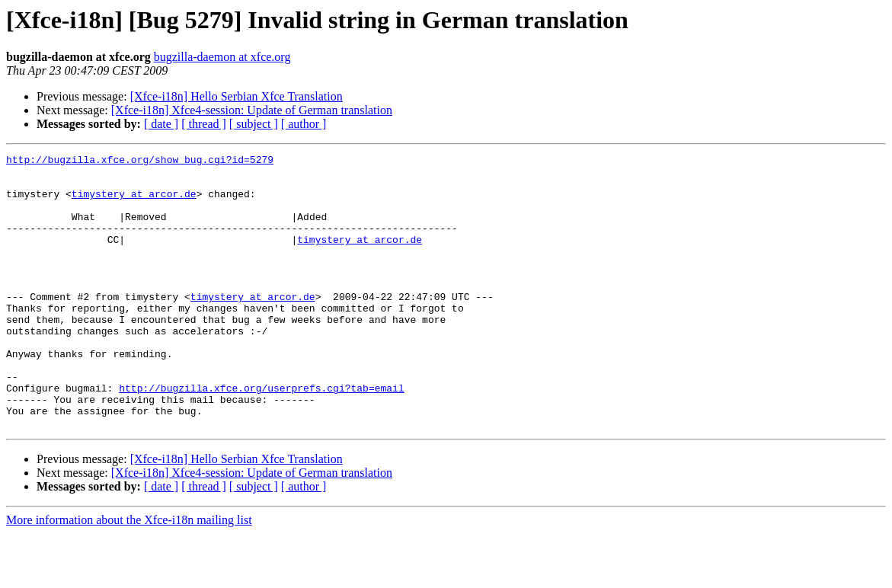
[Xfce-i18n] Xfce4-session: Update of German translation (252, 110)
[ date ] (161, 124)
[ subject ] (254, 124)
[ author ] (304, 124)
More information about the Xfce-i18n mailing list (129, 575)
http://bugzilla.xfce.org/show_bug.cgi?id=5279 (140, 161)
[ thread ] (204, 124)
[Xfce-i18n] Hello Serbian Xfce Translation (237, 96)
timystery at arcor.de (134, 203)
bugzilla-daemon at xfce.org (222, 57)
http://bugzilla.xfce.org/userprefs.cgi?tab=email (261, 436)
